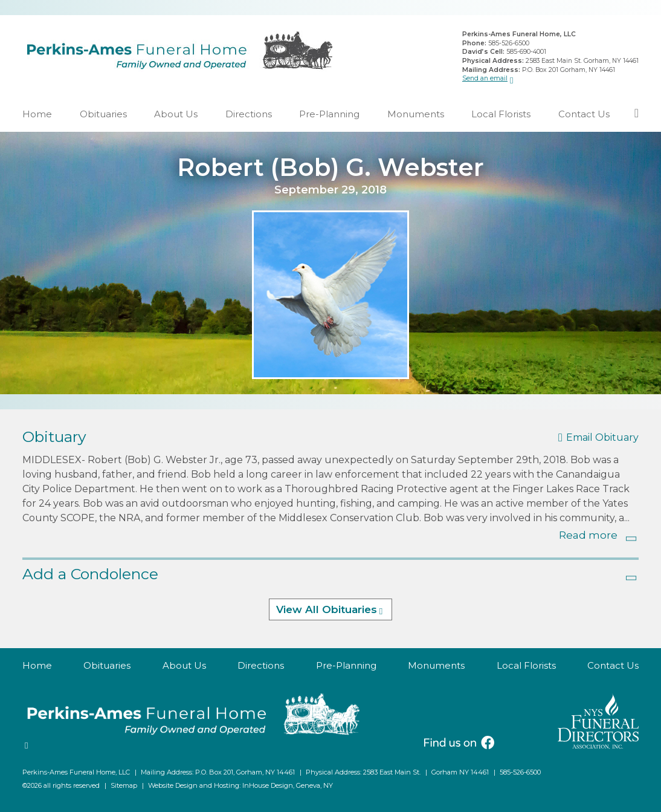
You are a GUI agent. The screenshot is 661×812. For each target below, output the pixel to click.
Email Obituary (602, 438)
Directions (249, 114)
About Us (176, 114)
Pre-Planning (329, 114)
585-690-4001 (526, 52)
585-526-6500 (509, 43)
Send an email (485, 78)
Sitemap (124, 785)
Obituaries (103, 114)
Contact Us (584, 114)
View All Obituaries (327, 610)
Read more (588, 535)
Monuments (416, 114)
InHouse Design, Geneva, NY (288, 785)
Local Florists (501, 114)
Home (37, 114)
